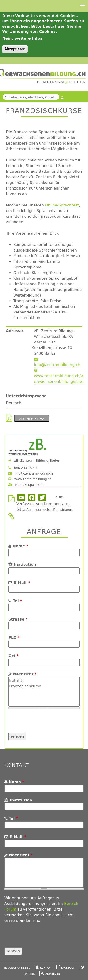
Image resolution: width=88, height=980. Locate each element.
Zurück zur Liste (32, 419)
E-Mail (19, 583)
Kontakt (46, 968)
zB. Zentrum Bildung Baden (34, 460)
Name (18, 546)
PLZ (14, 638)
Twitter (29, 974)
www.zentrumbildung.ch (30, 479)
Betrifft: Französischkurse (44, 692)
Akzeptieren (15, 49)
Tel (15, 601)
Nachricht (23, 674)
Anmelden (34, 509)
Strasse (18, 619)
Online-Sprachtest (62, 205)
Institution (22, 564)
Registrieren (63, 509)
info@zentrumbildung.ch (31, 473)
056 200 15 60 (23, 468)
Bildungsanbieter (16, 968)
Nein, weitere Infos (22, 38)
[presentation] (44, 724)
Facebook (68, 968)
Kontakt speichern (26, 485)
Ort (13, 656)
